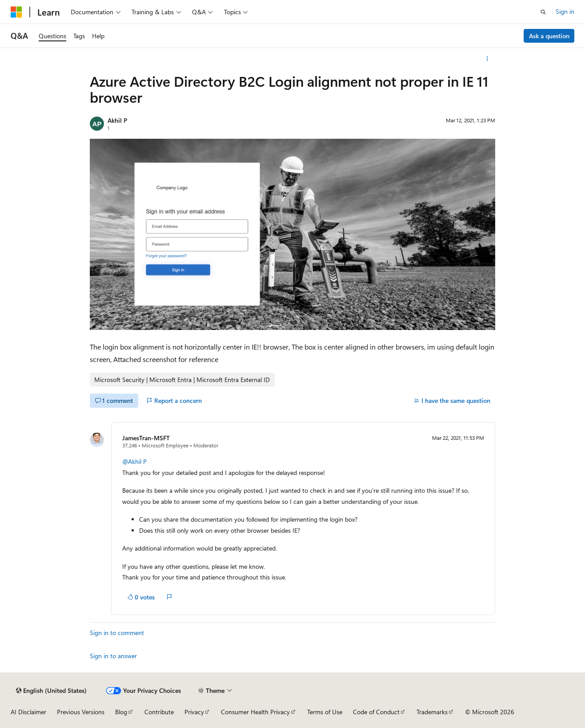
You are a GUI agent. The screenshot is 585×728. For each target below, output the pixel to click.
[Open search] (543, 12)
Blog (121, 712)
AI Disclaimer (28, 712)
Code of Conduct (376, 712)
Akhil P (117, 120)
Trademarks (432, 712)
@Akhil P (134, 461)
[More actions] (487, 59)
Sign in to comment (117, 633)
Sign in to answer (113, 656)
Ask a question (549, 36)
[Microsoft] (16, 12)
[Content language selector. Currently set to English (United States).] (51, 691)
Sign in (565, 11)
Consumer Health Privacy (255, 712)
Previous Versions (81, 712)
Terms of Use (325, 712)
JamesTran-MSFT (146, 438)
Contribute (159, 712)
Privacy (194, 712)
